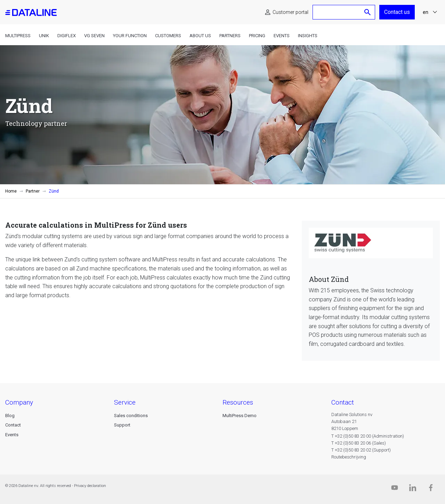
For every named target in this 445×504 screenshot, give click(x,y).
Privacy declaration (90, 486)
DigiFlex (67, 36)
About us (200, 36)
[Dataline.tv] (395, 489)
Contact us (397, 12)
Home (11, 191)
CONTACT (343, 402)
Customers (168, 36)
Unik (44, 36)
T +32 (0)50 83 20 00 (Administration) (368, 436)
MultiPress (18, 36)
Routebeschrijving (349, 457)
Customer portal (290, 12)
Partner (33, 191)
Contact (13, 425)
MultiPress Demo (240, 416)
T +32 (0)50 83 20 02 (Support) (361, 450)
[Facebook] (431, 489)
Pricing (257, 36)
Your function (130, 36)
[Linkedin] (413, 489)
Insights (308, 36)
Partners (230, 36)
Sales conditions (131, 416)
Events (282, 36)
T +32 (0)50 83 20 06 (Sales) (359, 443)
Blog (10, 416)
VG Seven (94, 36)
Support (122, 425)
